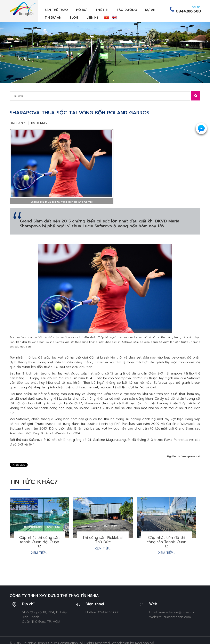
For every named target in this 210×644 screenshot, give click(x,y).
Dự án (150, 10)
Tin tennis (39, 123)
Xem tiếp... (39, 553)
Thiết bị (102, 10)
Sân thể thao (56, 10)
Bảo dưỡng (127, 10)
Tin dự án (53, 18)
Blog (74, 18)
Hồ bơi (82, 10)
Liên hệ (92, 18)
